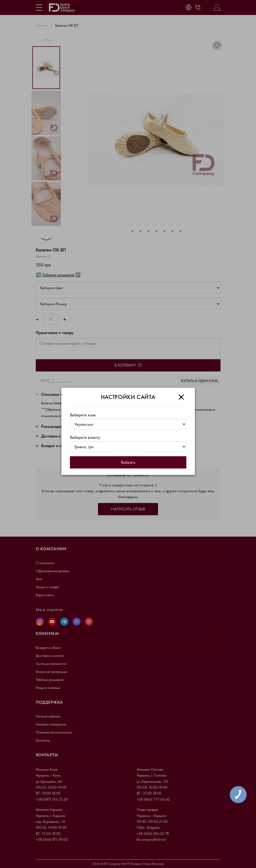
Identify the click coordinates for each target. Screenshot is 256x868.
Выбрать (128, 462)
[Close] (181, 397)
